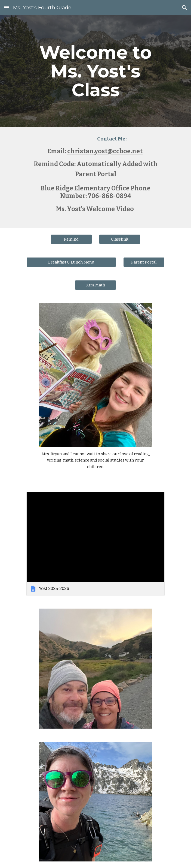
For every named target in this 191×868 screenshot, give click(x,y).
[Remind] (71, 239)
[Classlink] (120, 239)
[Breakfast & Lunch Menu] (71, 262)
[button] (7, 8)
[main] (95, 71)
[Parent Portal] (144, 262)
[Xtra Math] (95, 285)
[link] (95, 544)
